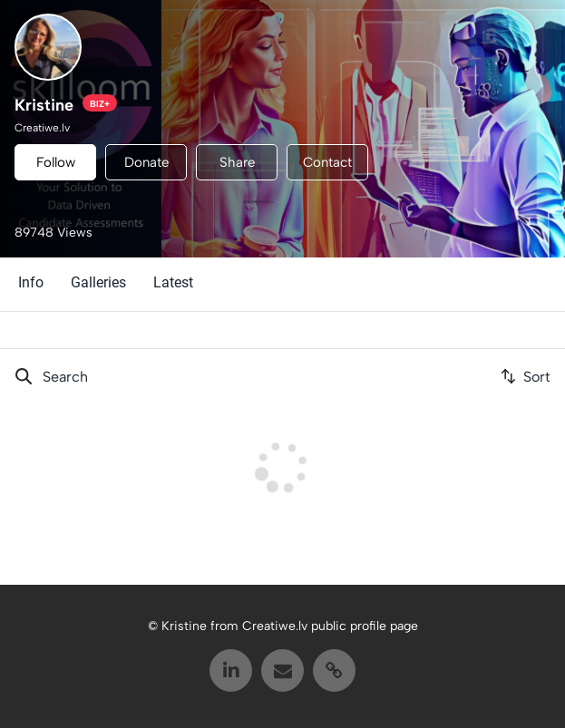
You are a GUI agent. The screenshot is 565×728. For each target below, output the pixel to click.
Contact (327, 162)
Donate (146, 162)
